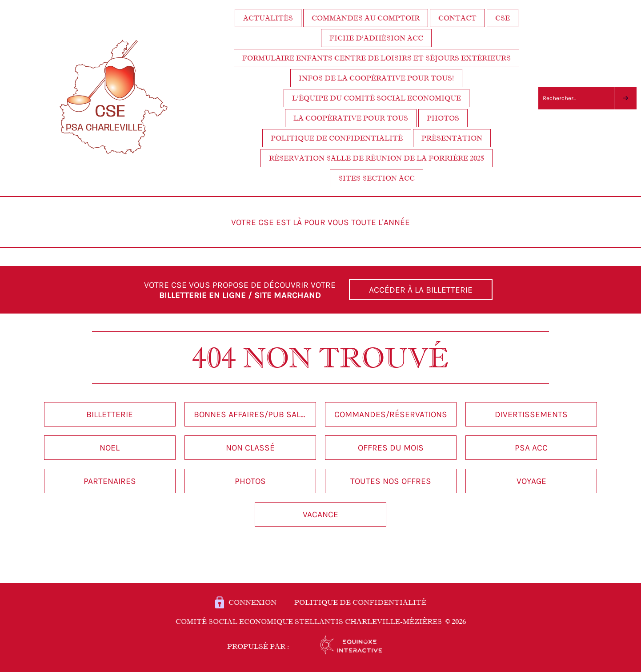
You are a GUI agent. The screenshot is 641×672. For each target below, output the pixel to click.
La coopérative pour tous (351, 118)
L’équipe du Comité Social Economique (377, 98)
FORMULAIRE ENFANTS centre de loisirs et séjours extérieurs (377, 58)
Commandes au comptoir (366, 18)
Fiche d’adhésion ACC (376, 38)
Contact (457, 18)
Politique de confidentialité (337, 138)
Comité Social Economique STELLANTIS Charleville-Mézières (321, 622)
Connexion (252, 602)
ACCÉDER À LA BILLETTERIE (421, 290)
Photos (443, 118)
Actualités (268, 18)
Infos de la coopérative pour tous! (376, 78)
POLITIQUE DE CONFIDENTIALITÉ (360, 602)
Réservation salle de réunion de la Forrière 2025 (377, 158)
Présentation (452, 138)
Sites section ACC (377, 178)
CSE (503, 18)
